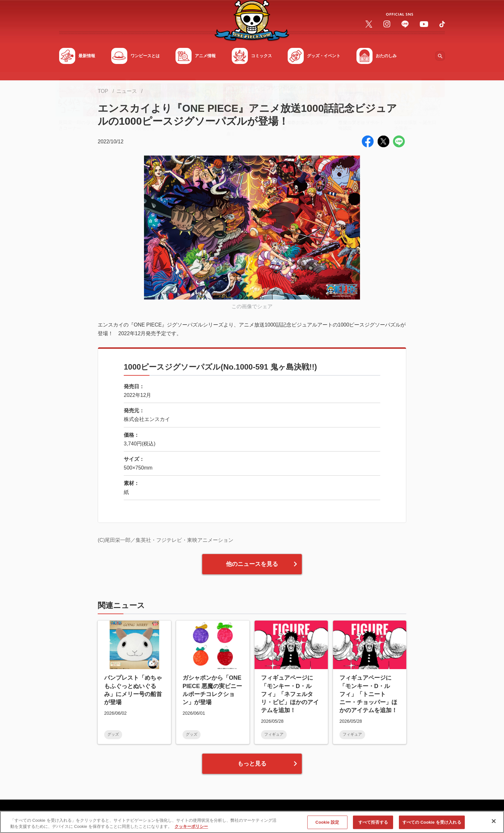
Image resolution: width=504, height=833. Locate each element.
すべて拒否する (373, 822)
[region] (252, 822)
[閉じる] (494, 821)
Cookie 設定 (327, 822)
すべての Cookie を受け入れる (432, 822)
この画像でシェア (252, 306)
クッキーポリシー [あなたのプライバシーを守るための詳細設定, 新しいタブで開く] (191, 826)
